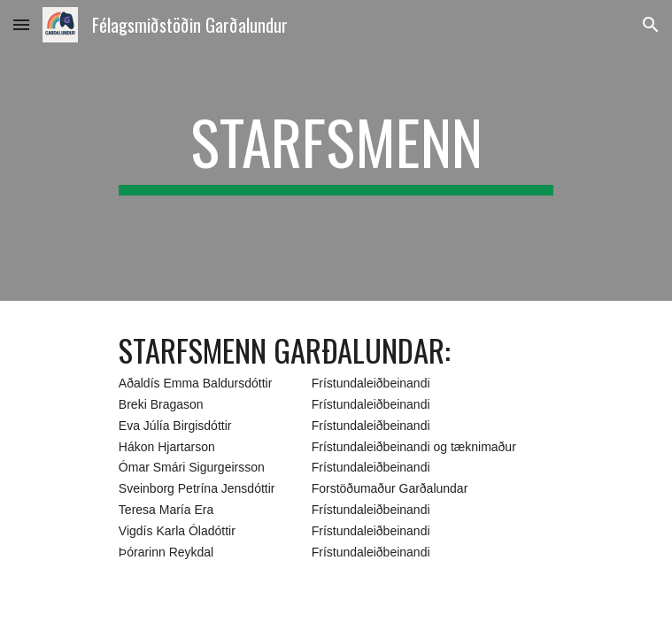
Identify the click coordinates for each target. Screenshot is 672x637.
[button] (21, 24)
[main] (336, 150)
